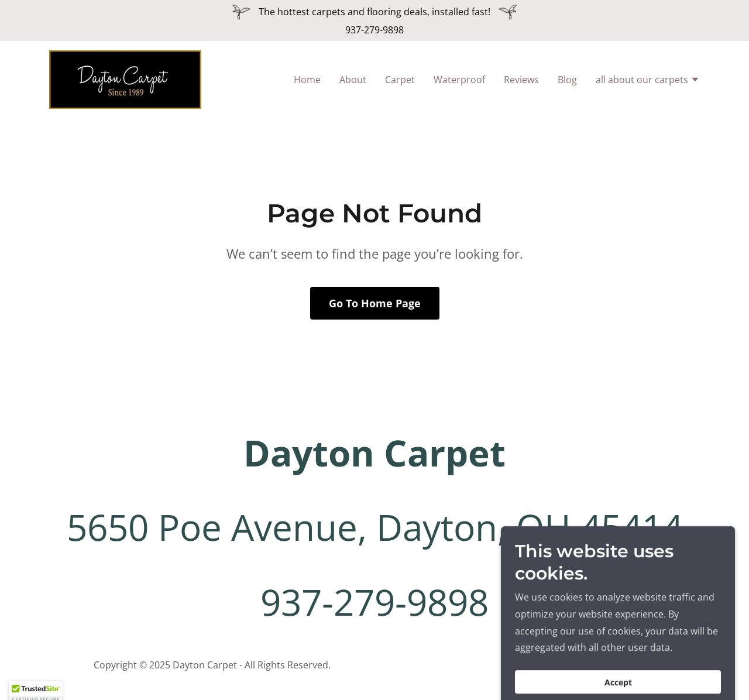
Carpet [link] (400, 80)
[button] (648, 81)
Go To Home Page (375, 303)
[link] (125, 78)
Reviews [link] (521, 80)
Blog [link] (567, 80)
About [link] (353, 80)
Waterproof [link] (459, 80)
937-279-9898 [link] (374, 30)
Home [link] (307, 80)
